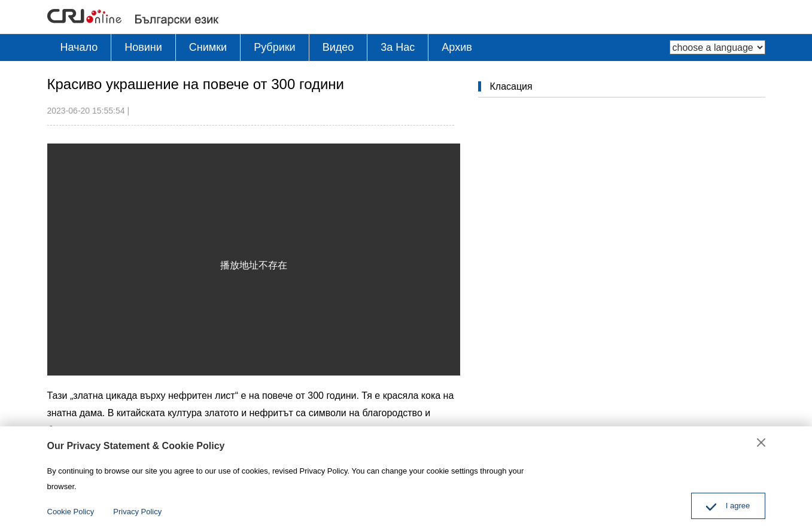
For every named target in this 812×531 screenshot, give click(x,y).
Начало (79, 47)
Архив (457, 47)
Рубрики (275, 47)
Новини (143, 47)
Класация (511, 86)
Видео (338, 47)
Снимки (208, 47)
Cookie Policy (71, 512)
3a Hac (398, 47)
